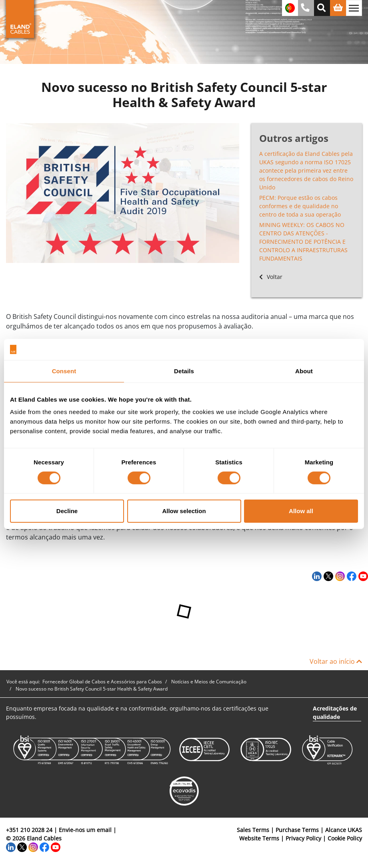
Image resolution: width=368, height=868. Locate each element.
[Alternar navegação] (354, 8)
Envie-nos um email (85, 830)
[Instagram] (339, 576)
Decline (67, 511)
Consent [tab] (64, 371)
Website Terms (259, 838)
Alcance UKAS (344, 830)
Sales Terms (253, 830)
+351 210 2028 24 (29, 830)
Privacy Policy (303, 838)
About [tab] (304, 371)
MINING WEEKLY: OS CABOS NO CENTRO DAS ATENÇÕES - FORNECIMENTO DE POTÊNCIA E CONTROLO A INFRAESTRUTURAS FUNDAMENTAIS (303, 242)
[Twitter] (327, 576)
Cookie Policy (345, 838)
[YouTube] (362, 576)
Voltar (271, 277)
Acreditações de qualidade (335, 713)
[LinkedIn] (316, 576)
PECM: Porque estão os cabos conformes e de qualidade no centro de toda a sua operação (300, 206)
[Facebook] (351, 576)
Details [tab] (184, 371)
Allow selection (184, 511)
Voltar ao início (336, 661)
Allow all (301, 511)
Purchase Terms (297, 830)
